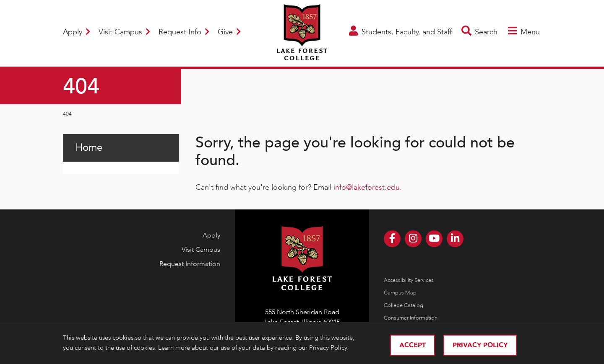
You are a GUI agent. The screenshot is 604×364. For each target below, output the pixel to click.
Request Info (184, 32)
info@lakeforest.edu (367, 187)
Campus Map (400, 293)
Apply (77, 32)
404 (67, 114)
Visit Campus (124, 32)
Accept (413, 345)
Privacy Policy (480, 345)
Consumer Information (411, 318)
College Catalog (404, 305)
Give (229, 32)
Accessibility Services (409, 280)
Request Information (190, 264)
